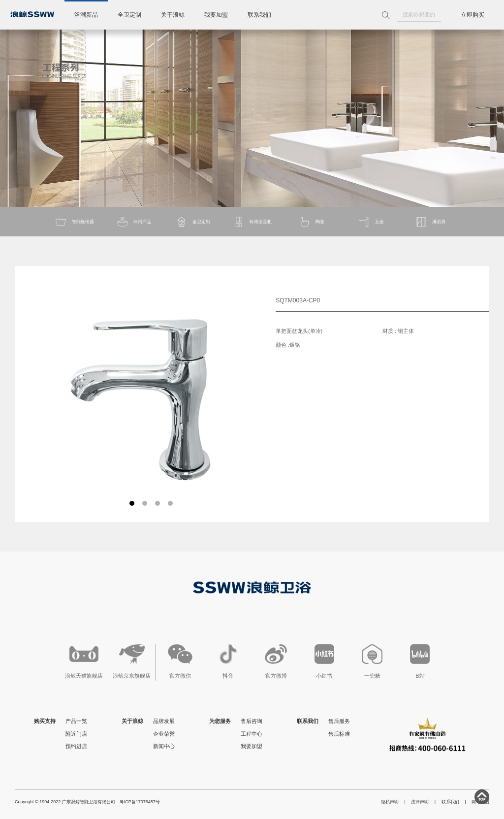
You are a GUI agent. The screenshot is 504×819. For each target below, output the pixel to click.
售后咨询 (252, 721)
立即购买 (472, 15)
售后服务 (339, 721)
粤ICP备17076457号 (140, 802)
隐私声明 (390, 802)
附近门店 (76, 734)
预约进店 (76, 746)
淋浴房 (430, 222)
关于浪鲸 (173, 15)
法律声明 (420, 802)
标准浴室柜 (252, 222)
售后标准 (339, 734)
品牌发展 (164, 721)
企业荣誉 (164, 734)
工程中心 (252, 734)
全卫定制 (129, 15)
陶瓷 (311, 222)
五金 (371, 222)
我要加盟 (216, 15)
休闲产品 (134, 222)
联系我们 (259, 15)
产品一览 (76, 721)
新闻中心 (164, 746)
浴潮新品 (86, 15)
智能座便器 (74, 222)
